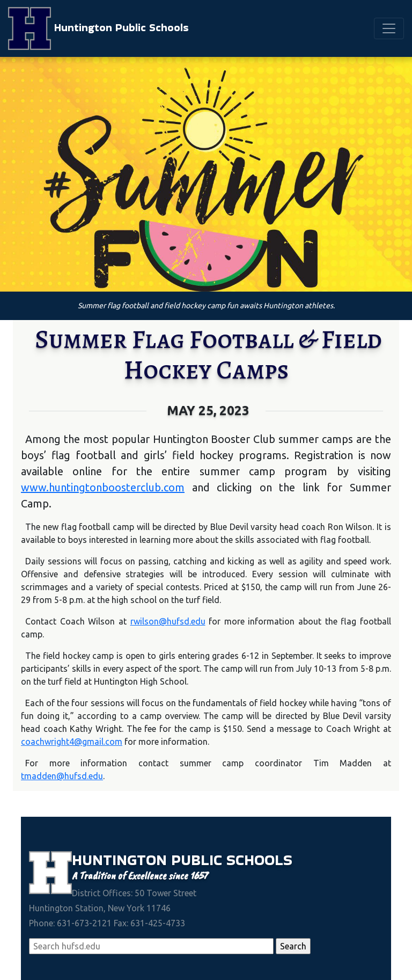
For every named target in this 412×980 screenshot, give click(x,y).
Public (199, 860)
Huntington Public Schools (98, 28)
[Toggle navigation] (389, 28)
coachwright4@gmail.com (72, 742)
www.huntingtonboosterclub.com (103, 487)
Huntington (122, 860)
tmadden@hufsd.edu (62, 776)
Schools (259, 860)
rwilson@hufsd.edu (168, 621)
